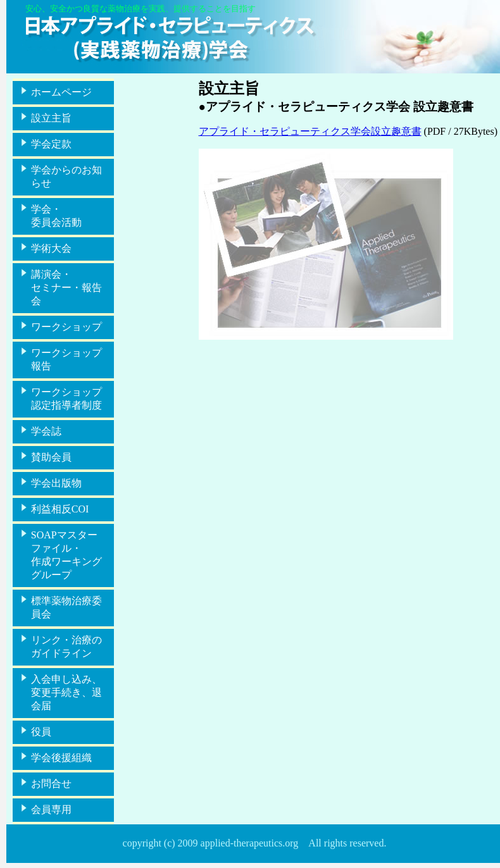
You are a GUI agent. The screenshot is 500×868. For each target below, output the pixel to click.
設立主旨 (51, 118)
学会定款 (51, 144)
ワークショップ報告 (66, 359)
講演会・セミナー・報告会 (66, 288)
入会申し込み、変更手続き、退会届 (66, 692)
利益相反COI (60, 509)
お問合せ (51, 784)
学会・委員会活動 (56, 216)
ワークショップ (66, 327)
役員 (41, 732)
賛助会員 (51, 457)
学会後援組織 (61, 758)
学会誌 (46, 431)
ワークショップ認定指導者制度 (66, 399)
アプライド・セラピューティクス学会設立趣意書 (310, 131)
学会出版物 (56, 483)
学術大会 (51, 248)
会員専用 (51, 809)
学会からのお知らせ (66, 177)
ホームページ (61, 92)
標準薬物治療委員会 (66, 607)
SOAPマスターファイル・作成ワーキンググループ (66, 555)
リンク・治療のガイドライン (66, 647)
